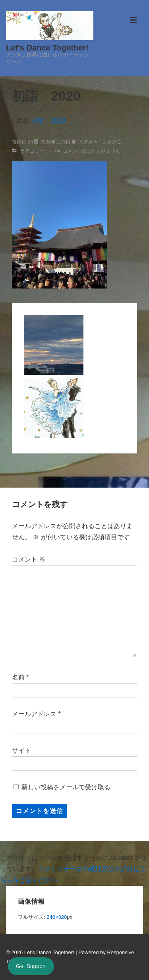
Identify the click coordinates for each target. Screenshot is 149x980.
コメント (29, 559)
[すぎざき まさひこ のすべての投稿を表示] (98, 142)
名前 (18, 677)
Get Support (31, 966)
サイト (21, 750)
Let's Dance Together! (47, 48)
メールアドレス (34, 714)
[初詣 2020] (55, 142)
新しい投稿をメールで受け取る (66, 787)
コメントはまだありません (91, 151)
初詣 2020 (49, 121)
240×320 (57, 917)
